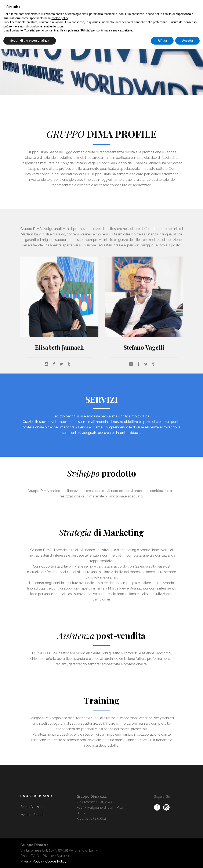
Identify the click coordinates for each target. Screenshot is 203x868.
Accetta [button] (187, 41)
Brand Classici (31, 807)
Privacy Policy (31, 861)
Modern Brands (32, 815)
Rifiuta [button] (162, 41)
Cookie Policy (56, 861)
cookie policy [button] (60, 18)
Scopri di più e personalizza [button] (30, 41)
